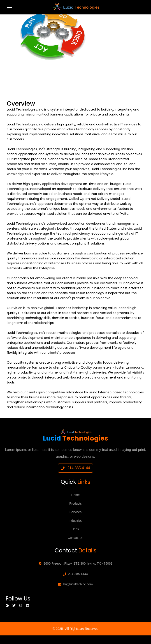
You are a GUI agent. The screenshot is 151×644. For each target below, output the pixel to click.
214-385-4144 (75, 468)
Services (76, 512)
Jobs (76, 529)
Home (75, 495)
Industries (75, 521)
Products (75, 503)
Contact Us (75, 538)
